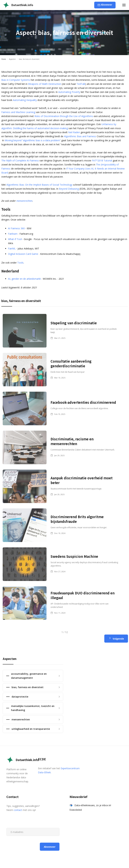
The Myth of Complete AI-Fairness (20, 160)
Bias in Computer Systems (16, 80)
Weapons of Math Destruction (45, 84)
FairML (12, 248)
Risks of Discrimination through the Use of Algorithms (64, 116)
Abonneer (107, 5)
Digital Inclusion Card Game (23, 254)
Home (4, 59)
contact (18, 810)
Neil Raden (74, 132)
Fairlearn (13, 234)
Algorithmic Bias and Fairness (80, 136)
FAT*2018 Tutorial (102, 160)
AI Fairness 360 (16, 228)
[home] (18, 5)
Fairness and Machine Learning (18, 112)
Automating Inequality (25, 100)
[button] (124, 5)
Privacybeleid (76, 809)
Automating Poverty (69, 92)
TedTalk (81, 84)
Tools (20, 263)
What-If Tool (15, 239)
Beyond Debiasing (69, 189)
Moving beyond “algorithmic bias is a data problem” (33, 140)
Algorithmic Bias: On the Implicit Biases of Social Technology (39, 185)
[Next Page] (116, 639)
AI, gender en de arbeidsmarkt (24, 279)
